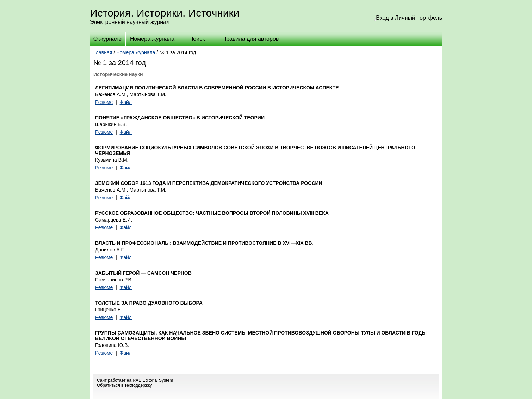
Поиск (197, 39)
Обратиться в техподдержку (124, 385)
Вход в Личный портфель (409, 18)
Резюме (104, 102)
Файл (126, 102)
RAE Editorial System (153, 380)
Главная (103, 52)
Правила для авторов (251, 39)
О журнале (107, 39)
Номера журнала (152, 39)
